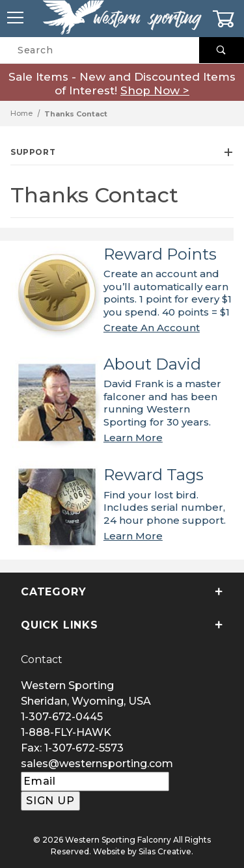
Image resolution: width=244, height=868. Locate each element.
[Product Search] (100, 50)
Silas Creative (165, 851)
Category (122, 592)
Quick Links (122, 625)
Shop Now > (155, 90)
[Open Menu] (16, 19)
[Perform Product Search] (222, 50)
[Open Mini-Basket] (228, 19)
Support (122, 152)
